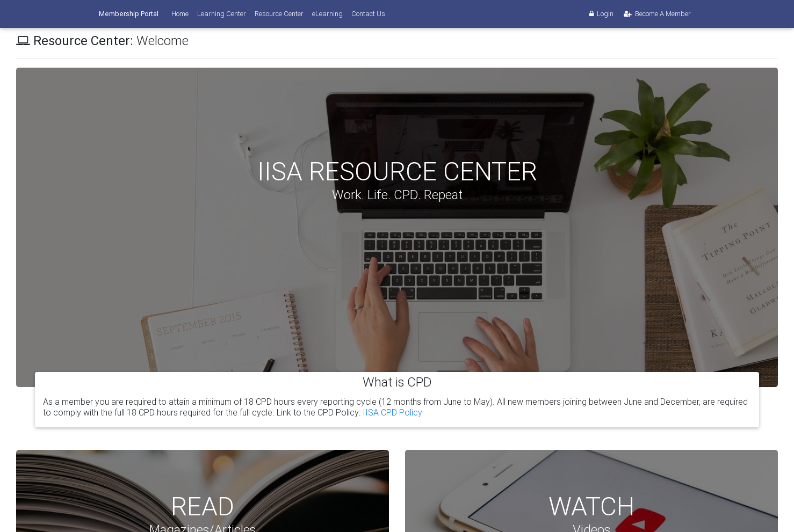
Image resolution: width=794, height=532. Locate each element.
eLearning (327, 14)
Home (180, 14)
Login (601, 14)
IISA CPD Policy (392, 412)
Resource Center (279, 14)
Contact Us (368, 14)
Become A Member (656, 14)
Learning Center (222, 14)
